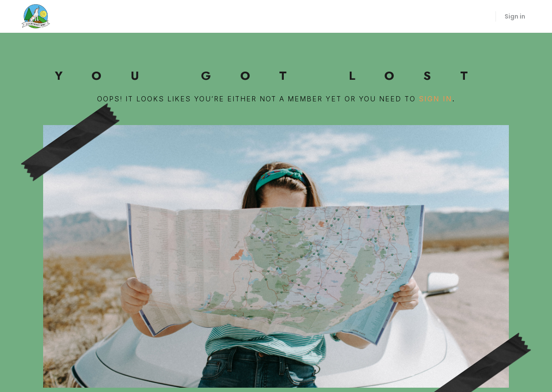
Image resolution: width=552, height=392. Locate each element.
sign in (436, 99)
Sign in (515, 16)
